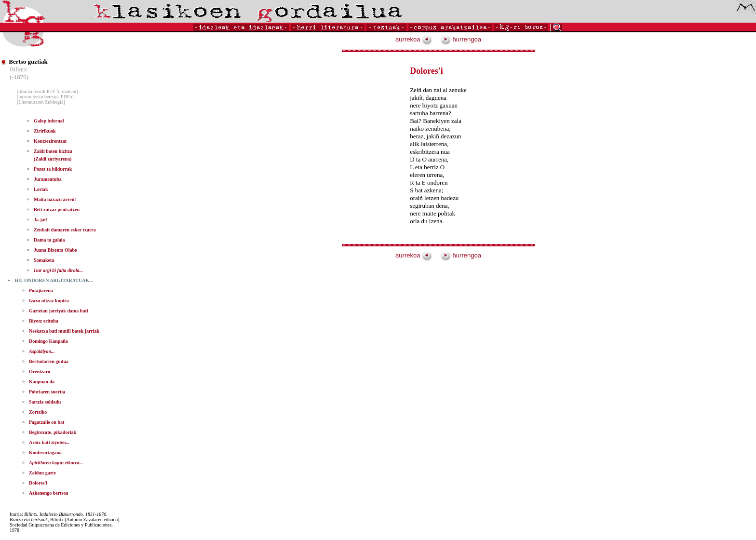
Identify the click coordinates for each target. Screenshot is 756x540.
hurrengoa (461, 39)
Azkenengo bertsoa (48, 493)
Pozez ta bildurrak (53, 169)
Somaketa (44, 260)
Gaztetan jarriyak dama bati (59, 311)
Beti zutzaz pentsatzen (57, 209)
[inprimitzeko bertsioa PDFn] (45, 97)
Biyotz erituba (44, 321)
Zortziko (38, 412)
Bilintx (18, 69)
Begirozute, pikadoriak (53, 432)
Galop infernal (49, 121)
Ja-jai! (40, 220)
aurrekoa (414, 39)
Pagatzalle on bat (47, 422)
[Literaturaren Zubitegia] (41, 102)
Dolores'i (38, 483)
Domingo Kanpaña (48, 341)
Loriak (41, 189)
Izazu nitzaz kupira (49, 301)
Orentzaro (40, 371)
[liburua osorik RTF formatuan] (47, 91)
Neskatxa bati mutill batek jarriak (64, 331)
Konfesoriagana (45, 452)
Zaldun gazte (42, 473)
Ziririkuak (45, 131)
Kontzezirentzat (50, 141)
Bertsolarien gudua (49, 361)
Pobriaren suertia (47, 392)
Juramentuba (48, 179)
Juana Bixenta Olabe (55, 250)
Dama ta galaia (49, 240)
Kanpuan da (42, 382)
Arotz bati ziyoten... (49, 442)
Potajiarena (41, 290)
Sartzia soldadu (45, 402)
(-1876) (19, 77)
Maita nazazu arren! (55, 199)
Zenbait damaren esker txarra (65, 230)
